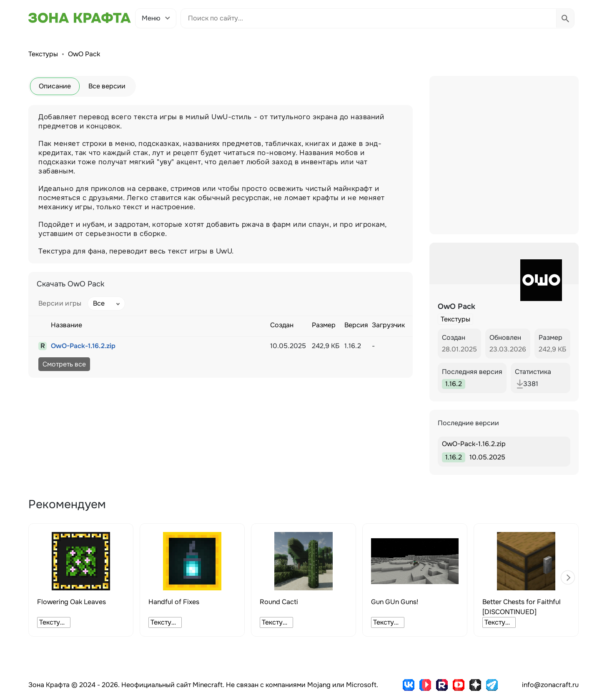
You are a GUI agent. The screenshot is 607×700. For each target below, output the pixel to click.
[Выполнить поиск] (565, 18)
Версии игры (60, 303)
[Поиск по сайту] (369, 18)
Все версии (107, 86)
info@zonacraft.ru (550, 685)
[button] (568, 577)
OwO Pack (84, 54)
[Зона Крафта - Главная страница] (80, 18)
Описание (55, 86)
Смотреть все (64, 364)
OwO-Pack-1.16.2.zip (83, 346)
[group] (81, 580)
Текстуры (43, 54)
